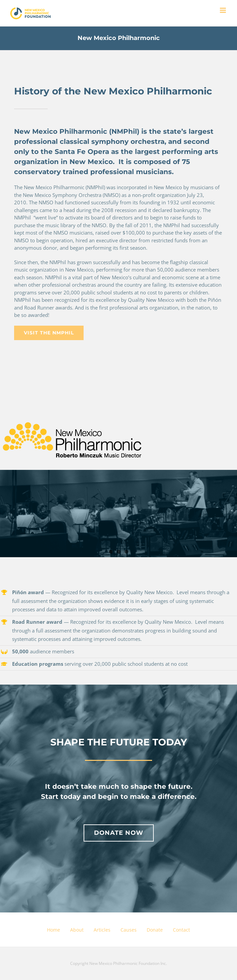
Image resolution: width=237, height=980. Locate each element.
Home (54, 930)
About (77, 930)
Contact (181, 930)
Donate (155, 930)
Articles (102, 930)
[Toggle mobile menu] (223, 10)
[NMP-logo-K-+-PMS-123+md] (73, 416)
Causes (129, 930)
